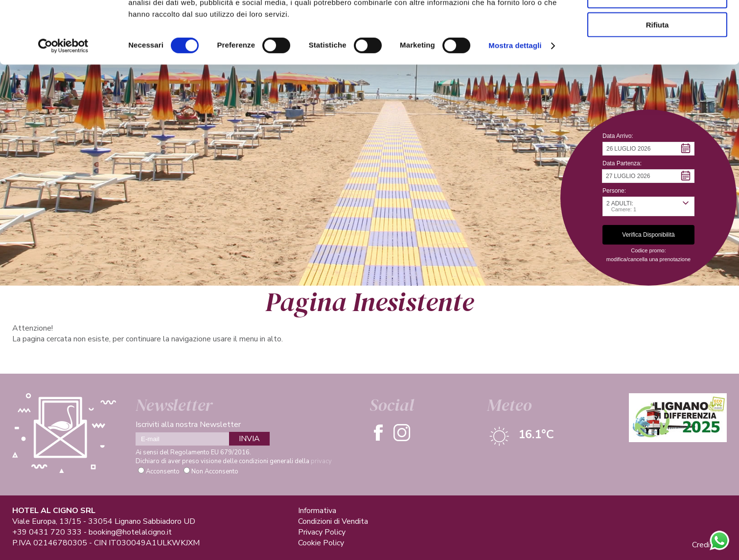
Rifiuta (658, 81)
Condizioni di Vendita (333, 521)
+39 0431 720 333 (47, 532)
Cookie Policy (321, 543)
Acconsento (163, 471)
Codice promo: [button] (648, 250)
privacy (321, 461)
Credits (704, 545)
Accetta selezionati (657, 53)
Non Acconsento (215, 471)
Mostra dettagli (515, 102)
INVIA (249, 439)
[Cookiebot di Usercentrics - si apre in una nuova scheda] (63, 103)
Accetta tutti (658, 24)
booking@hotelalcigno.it (130, 532)
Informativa (317, 511)
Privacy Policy (322, 532)
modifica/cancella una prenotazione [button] (648, 259)
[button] (648, 149)
